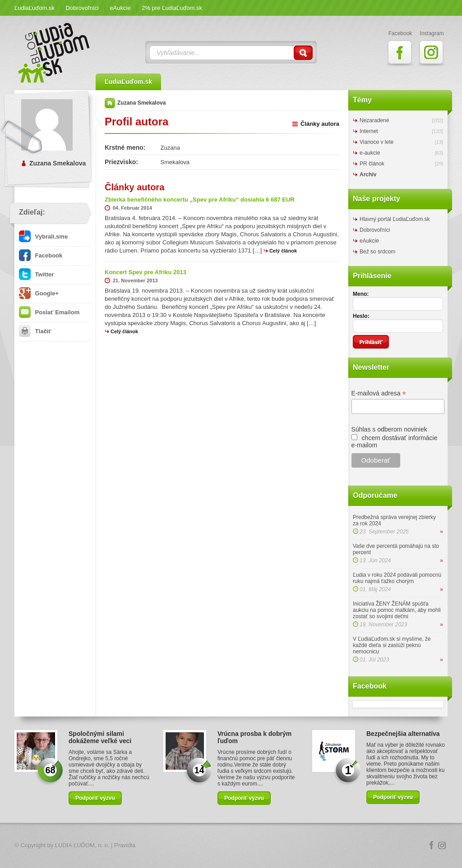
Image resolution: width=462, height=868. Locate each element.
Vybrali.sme (43, 237)
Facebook (41, 255)
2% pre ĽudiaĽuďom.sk (172, 8)
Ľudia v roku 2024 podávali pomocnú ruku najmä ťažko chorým (397, 578)
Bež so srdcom (377, 252)
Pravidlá (125, 845)
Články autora (320, 124)
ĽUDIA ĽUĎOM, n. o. (82, 845)
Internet (369, 131)
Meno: (361, 294)
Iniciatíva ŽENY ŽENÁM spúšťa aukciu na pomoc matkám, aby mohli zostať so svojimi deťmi (397, 610)
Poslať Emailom (49, 312)
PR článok (372, 164)
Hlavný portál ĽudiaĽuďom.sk (395, 219)
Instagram (442, 845)
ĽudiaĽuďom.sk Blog (54, 53)
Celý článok (283, 251)
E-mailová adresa (379, 393)
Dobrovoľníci (82, 8)
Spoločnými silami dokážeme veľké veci (100, 737)
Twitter (36, 274)
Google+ (39, 293)
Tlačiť (35, 331)
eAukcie (120, 8)
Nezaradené (374, 120)
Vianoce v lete (377, 142)
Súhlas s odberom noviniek (389, 429)
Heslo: (361, 316)
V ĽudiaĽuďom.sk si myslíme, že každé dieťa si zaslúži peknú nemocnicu (392, 645)
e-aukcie (370, 153)
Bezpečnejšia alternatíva (403, 734)
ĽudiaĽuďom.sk (35, 8)
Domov (110, 103)
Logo (231, 846)
